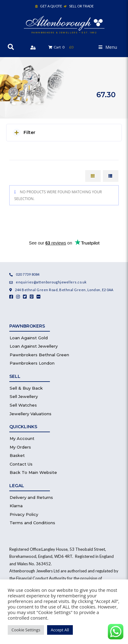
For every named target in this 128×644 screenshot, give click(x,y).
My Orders (20, 447)
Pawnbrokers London (32, 363)
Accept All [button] (60, 630)
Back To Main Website (33, 472)
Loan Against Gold (29, 338)
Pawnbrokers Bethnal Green (39, 355)
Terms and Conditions (32, 523)
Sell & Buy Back (26, 388)
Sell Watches (23, 405)
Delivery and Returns (31, 497)
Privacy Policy (24, 514)
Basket (17, 455)
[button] (108, 47)
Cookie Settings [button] (26, 630)
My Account (22, 438)
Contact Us (21, 464)
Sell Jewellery (24, 396)
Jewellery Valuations (31, 414)
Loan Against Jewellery (34, 346)
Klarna (16, 506)
